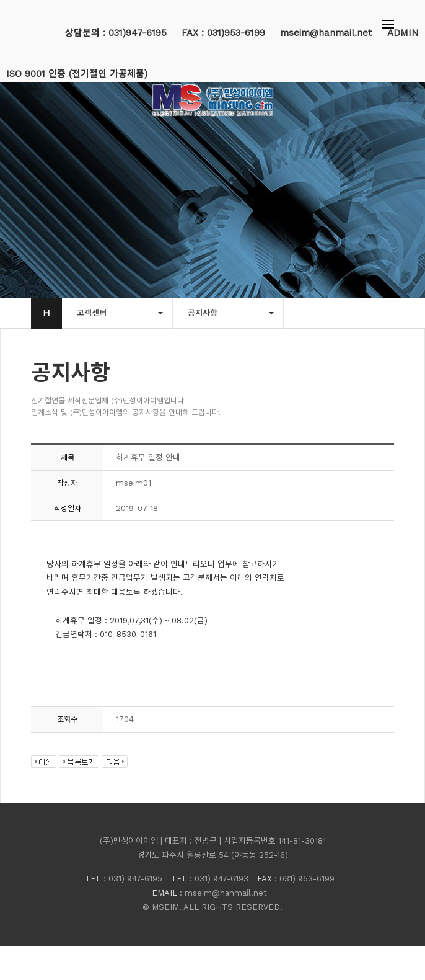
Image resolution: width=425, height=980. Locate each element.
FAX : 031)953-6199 (223, 33)
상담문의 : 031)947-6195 (116, 33)
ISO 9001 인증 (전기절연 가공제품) (77, 74)
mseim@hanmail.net (327, 33)
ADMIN (403, 33)
